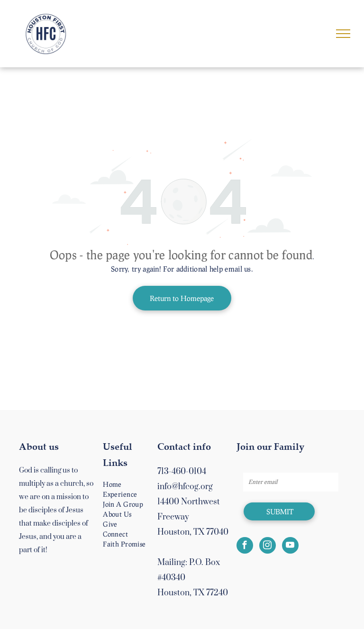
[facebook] (245, 547)
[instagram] (268, 547)
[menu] (343, 34)
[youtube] (290, 547)
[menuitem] (135, 484)
